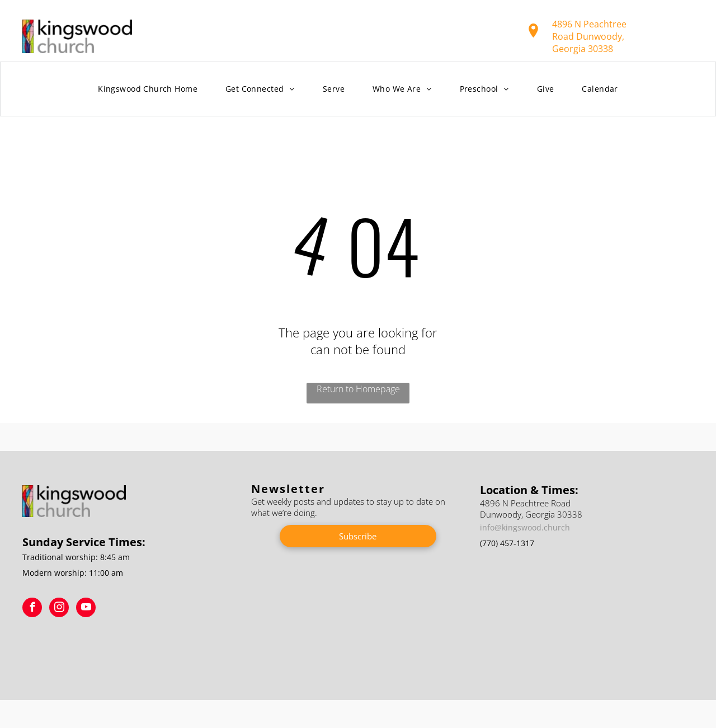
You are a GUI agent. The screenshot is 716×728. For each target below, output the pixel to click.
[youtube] (86, 609)
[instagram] (59, 609)
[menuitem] (148, 89)
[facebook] (32, 609)
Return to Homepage (358, 389)
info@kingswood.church (525, 527)
